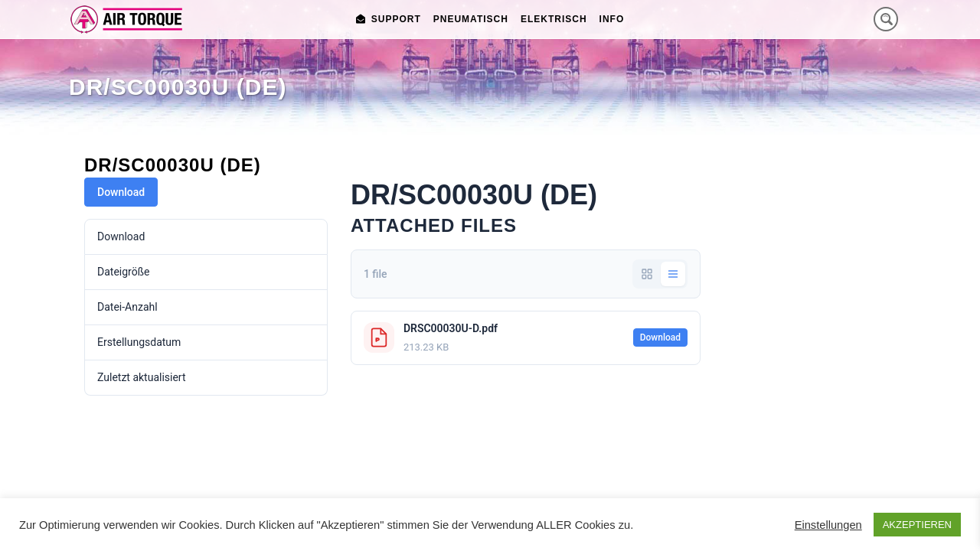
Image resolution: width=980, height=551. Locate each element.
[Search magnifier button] (886, 19)
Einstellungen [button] (828, 525)
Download (121, 192)
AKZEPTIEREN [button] (917, 525)
